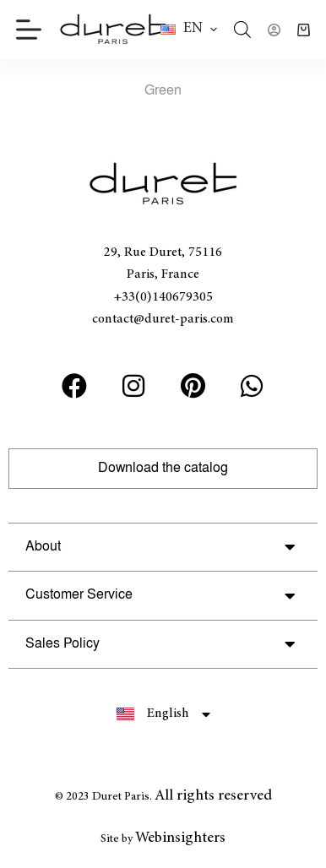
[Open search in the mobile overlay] (242, 30)
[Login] (274, 30)
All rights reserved (213, 796)
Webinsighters (180, 838)
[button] (189, 30)
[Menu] (29, 30)
